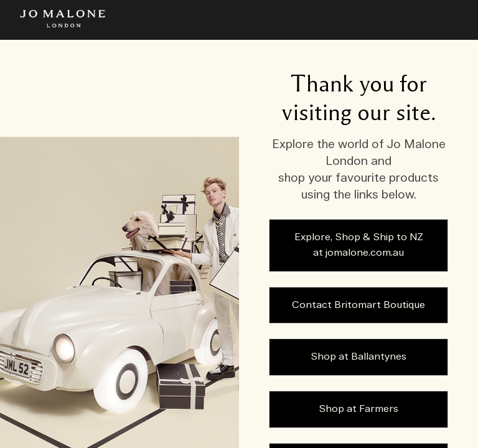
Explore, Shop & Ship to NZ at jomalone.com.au (359, 245)
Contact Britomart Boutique (358, 305)
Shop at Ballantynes (358, 357)
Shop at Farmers (358, 409)
